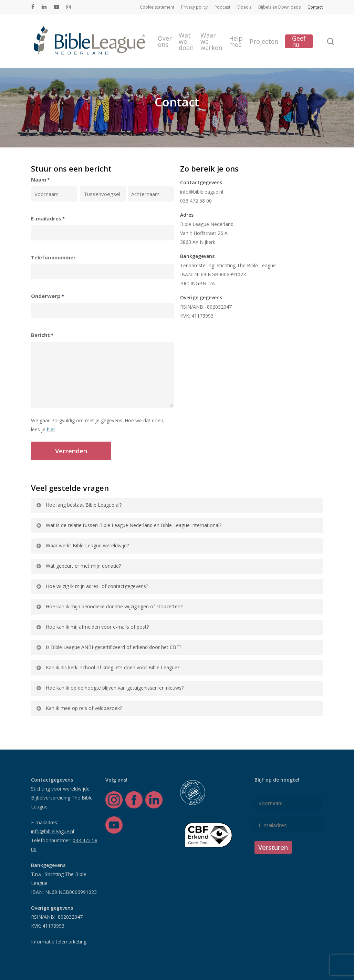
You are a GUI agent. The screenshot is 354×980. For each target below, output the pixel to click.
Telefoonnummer (53, 257)
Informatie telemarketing (59, 942)
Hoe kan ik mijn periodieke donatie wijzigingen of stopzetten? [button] (109, 606)
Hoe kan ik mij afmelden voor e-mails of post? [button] (92, 627)
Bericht (42, 335)
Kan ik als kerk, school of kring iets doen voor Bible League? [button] (107, 667)
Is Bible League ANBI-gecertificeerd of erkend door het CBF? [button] (108, 647)
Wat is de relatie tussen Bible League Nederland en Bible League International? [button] (128, 525)
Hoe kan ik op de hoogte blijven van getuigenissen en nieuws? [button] (110, 688)
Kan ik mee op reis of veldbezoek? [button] (79, 708)
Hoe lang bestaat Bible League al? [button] (79, 505)
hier (51, 429)
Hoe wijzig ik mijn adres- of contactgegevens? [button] (92, 586)
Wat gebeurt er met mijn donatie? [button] (78, 566)
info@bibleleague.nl (202, 192)
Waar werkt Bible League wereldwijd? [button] (82, 545)
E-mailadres (48, 219)
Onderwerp (48, 296)
